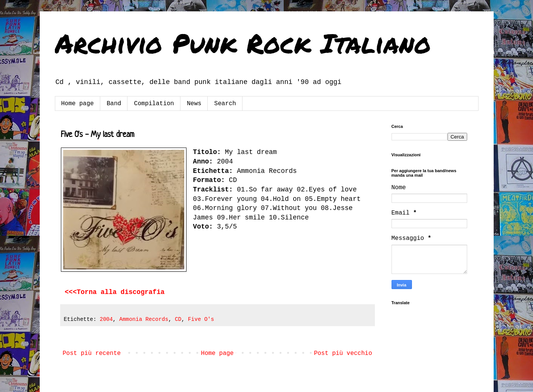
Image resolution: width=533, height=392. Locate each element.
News (194, 104)
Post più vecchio (343, 353)
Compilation (154, 104)
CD (178, 319)
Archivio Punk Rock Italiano (243, 43)
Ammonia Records (144, 319)
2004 (106, 319)
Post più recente (92, 353)
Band (114, 104)
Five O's (201, 319)
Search (225, 104)
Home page (78, 104)
